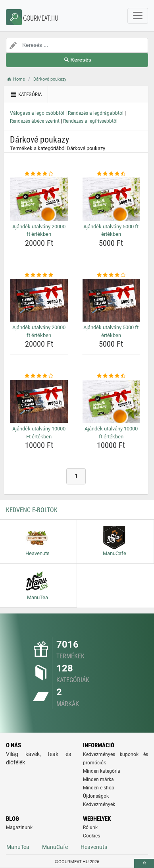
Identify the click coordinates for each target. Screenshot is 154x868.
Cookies (91, 836)
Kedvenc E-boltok (32, 510)
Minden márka (98, 779)
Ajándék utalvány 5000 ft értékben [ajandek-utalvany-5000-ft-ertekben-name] (111, 231)
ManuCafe (55, 847)
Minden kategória (102, 771)
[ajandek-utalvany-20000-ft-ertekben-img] (39, 199)
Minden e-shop (99, 788)
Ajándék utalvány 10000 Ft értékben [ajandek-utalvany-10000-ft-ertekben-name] (39, 433)
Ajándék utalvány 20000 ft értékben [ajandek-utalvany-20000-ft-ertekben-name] (39, 231)
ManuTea (18, 847)
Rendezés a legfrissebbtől (90, 121)
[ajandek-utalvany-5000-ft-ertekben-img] (111, 199)
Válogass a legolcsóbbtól (37, 113)
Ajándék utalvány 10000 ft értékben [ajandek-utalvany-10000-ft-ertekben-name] (111, 433)
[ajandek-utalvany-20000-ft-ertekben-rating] (39, 174)
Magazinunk (19, 827)
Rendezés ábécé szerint (35, 121)
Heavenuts (94, 847)
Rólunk (90, 827)
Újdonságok (96, 796)
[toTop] (144, 863)
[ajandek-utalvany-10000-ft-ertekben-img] (39, 401)
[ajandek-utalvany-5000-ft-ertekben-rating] (111, 174)
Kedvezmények (99, 804)
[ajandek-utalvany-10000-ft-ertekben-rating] (39, 376)
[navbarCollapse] (138, 16)
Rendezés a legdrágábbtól (96, 113)
